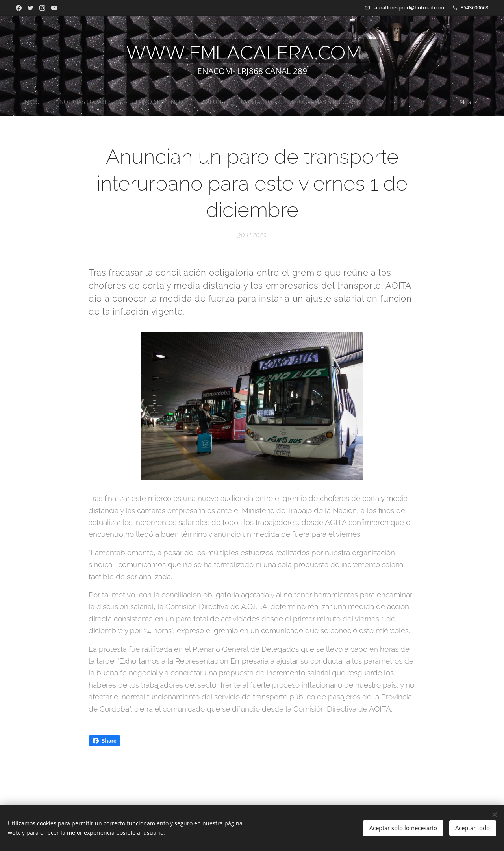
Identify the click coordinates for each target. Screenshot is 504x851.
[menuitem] (26, 102)
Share (105, 741)
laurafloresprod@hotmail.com (409, 7)
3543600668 (474, 7)
